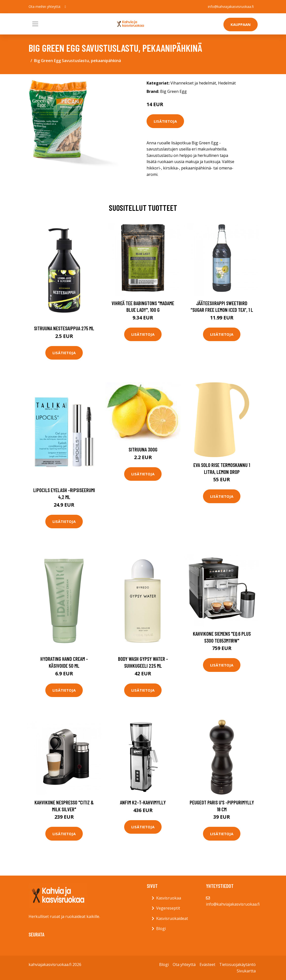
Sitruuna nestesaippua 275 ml (64, 328)
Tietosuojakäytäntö (237, 964)
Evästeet (207, 964)
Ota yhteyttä (184, 964)
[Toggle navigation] (35, 24)
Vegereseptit (168, 908)
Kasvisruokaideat (172, 918)
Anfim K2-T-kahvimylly (143, 802)
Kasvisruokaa (169, 898)
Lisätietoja (165, 121)
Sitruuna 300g (143, 449)
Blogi (161, 929)
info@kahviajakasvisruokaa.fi (231, 7)
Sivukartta (246, 971)
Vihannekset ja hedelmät (193, 83)
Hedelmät (227, 83)
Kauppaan (241, 24)
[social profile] (65, 7)
